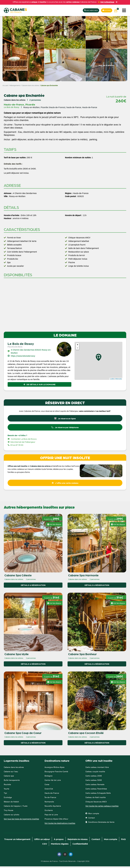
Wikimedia (119, 379)
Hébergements (15, 85)
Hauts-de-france (14, 105)
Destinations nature (57, 762)
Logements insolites (17, 762)
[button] (124, 10)
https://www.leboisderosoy (23, 356)
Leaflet (112, 379)
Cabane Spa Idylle (17, 656)
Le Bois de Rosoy (21, 344)
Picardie (30, 105)
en (29, 467)
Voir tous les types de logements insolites (21, 820)
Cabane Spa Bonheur (82, 656)
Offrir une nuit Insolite (99, 762)
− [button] (78, 348)
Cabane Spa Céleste (18, 577)
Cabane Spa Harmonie (83, 577)
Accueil (5, 85)
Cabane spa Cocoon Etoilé (86, 734)
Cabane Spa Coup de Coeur (23, 734)
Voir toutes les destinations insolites (60, 825)
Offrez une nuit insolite (17, 467)
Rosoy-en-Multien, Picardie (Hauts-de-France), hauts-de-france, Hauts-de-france (60, 107)
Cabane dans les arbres (30, 85)
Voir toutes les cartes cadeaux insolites (102, 808)
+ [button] (78, 345)
